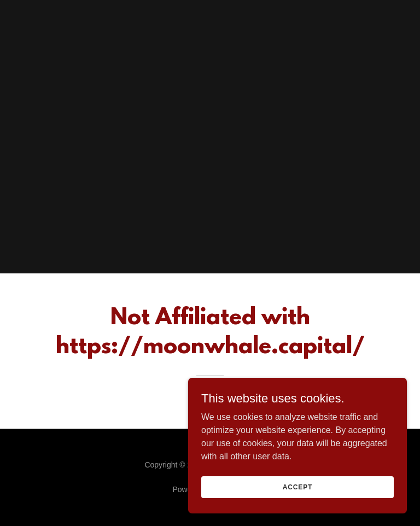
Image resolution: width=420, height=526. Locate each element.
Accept (297, 487)
